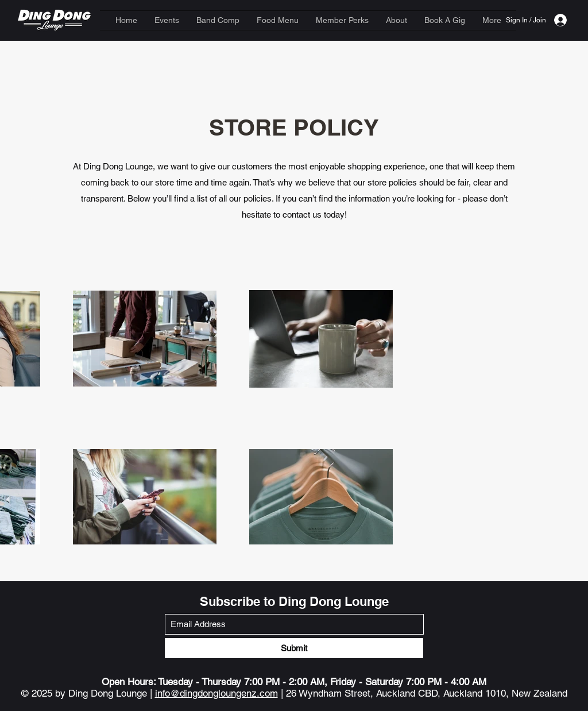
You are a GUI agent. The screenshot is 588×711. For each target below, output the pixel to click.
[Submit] (294, 648)
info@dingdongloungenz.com (216, 693)
